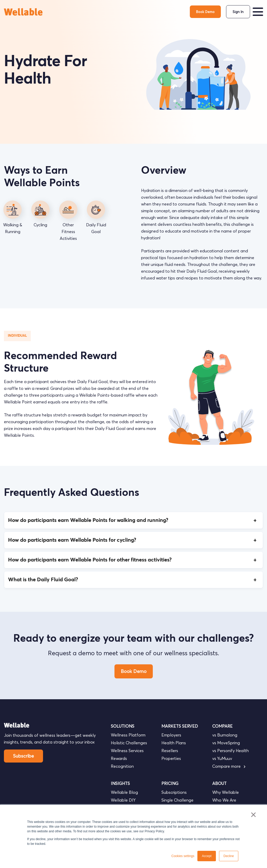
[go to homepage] (23, 12)
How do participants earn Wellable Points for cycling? (133, 540)
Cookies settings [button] (183, 856)
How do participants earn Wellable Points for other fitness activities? (133, 560)
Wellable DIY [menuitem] (123, 800)
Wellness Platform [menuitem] (128, 735)
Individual (17, 336)
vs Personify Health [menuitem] (230, 751)
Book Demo (205, 12)
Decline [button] (229, 856)
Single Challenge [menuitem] (177, 800)
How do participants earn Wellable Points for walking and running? (133, 520)
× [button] (253, 815)
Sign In (238, 12)
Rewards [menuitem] (119, 758)
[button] (258, 12)
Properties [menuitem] (171, 758)
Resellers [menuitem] (170, 751)
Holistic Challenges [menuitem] (129, 743)
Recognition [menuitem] (122, 766)
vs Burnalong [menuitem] (225, 735)
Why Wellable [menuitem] (226, 792)
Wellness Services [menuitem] (127, 751)
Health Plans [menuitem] (174, 743)
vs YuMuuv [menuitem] (222, 758)
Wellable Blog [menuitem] (124, 792)
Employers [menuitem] (171, 735)
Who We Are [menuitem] (224, 800)
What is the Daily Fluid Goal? (133, 580)
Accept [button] (207, 856)
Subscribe (23, 756)
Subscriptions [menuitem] (174, 792)
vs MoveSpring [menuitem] (226, 743)
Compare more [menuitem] (229, 766)
